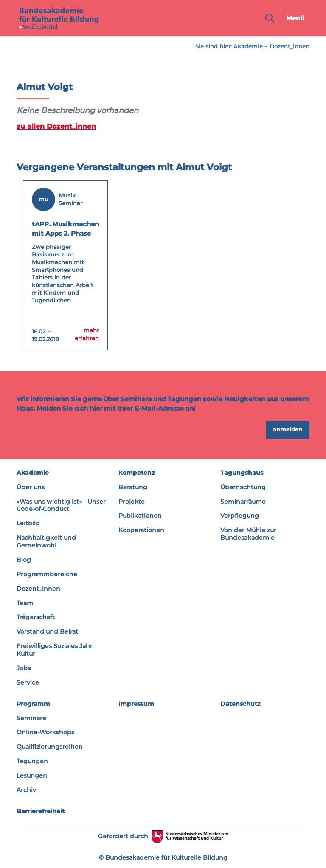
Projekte (132, 501)
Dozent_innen (289, 46)
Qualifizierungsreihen (50, 747)
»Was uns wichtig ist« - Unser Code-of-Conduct (61, 505)
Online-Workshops (45, 732)
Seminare (31, 718)
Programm (33, 703)
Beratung (133, 487)
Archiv (26, 789)
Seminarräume (243, 501)
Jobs (24, 668)
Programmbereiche (47, 574)
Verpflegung (240, 516)
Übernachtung (243, 487)
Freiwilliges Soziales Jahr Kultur (55, 650)
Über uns (31, 487)
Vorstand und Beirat (47, 631)
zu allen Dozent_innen (53, 126)
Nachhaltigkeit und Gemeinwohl (46, 541)
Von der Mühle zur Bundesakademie (248, 534)
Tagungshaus (242, 472)
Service (28, 682)
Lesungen (32, 775)
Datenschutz (240, 703)
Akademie (248, 46)
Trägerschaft (36, 617)
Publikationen (140, 516)
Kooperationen (141, 530)
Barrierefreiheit (41, 811)
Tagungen (32, 761)
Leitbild (28, 523)
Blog (24, 559)
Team (25, 603)
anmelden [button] (288, 429)
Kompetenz (137, 472)
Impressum (136, 703)
